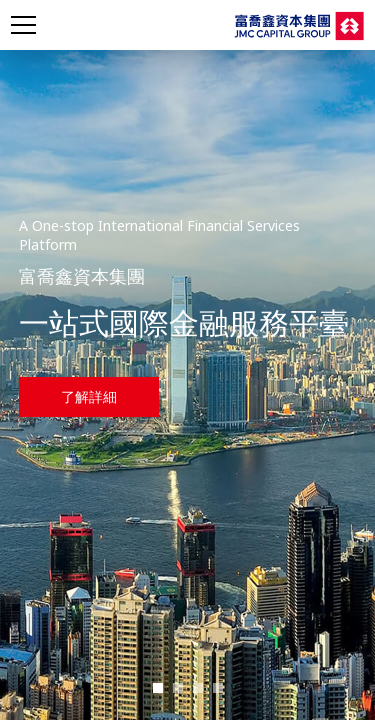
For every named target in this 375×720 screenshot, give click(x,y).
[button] (158, 688)
